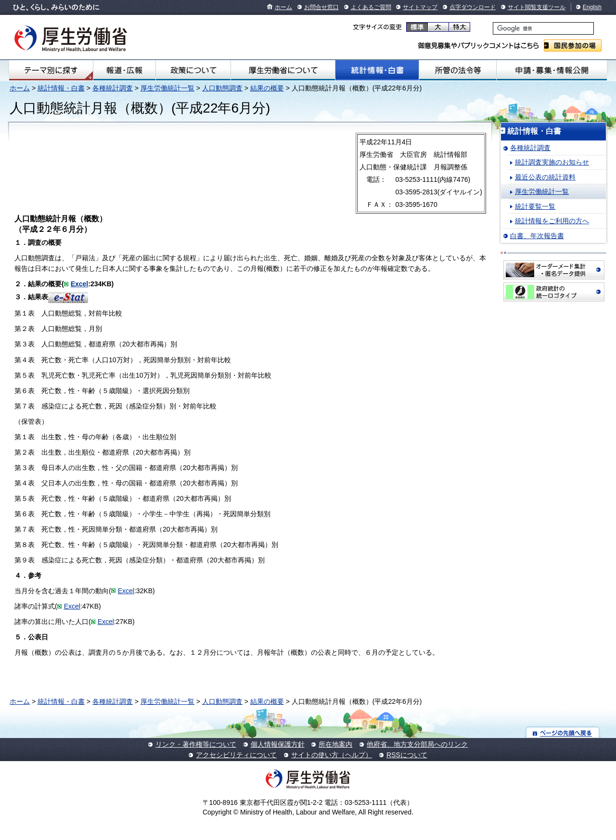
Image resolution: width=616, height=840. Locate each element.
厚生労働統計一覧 (167, 88)
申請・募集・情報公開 (552, 70)
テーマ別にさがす (51, 70)
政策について (193, 70)
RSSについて (407, 755)
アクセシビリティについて (236, 755)
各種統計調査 (113, 88)
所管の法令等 (458, 70)
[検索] (543, 28)
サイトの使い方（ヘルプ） (332, 755)
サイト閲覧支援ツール (537, 7)
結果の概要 (267, 88)
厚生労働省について (283, 70)
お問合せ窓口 (321, 7)
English (592, 7)
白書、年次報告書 (537, 236)
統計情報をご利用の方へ (552, 221)
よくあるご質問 (371, 7)
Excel (80, 284)
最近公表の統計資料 (545, 177)
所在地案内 (335, 744)
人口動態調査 (222, 88)
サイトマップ (420, 7)
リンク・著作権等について (196, 744)
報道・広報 (124, 70)
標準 (417, 27)
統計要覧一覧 (535, 206)
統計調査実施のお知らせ (552, 162)
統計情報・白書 (377, 70)
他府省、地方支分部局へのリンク (417, 744)
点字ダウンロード (473, 7)
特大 (459, 27)
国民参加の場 (573, 45)
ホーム (283, 7)
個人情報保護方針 (278, 744)
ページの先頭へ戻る (563, 732)
